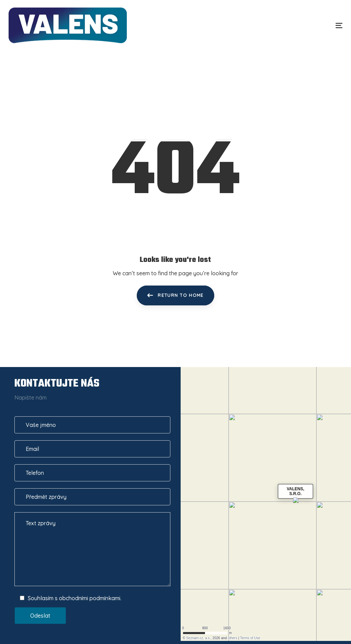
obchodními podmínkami (90, 598)
